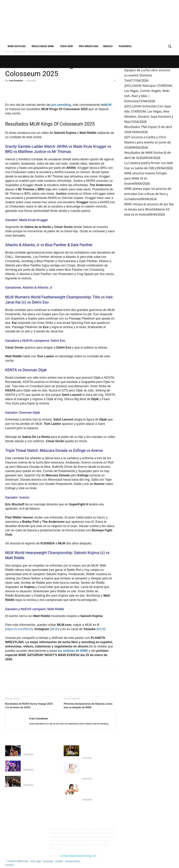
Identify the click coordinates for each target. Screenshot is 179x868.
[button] (170, 46)
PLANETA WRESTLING (18, 861)
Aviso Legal (36, 861)
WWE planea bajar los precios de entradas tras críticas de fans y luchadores (148, 194)
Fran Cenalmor (16, 80)
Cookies (59, 861)
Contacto (9, 865)
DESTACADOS (20, 52)
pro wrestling (61, 105)
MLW (108, 105)
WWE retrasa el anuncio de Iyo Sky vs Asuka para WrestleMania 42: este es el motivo (149, 209)
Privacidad (48, 861)
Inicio (8, 52)
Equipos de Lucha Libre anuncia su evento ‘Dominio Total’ (147, 75)
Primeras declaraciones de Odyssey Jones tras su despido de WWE (88, 706)
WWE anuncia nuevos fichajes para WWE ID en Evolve (146, 178)
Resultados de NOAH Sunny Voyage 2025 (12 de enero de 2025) (29, 706)
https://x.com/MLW (19, 629)
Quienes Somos (73, 861)
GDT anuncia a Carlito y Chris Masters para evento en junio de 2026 (148, 142)
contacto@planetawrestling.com (78, 856)
